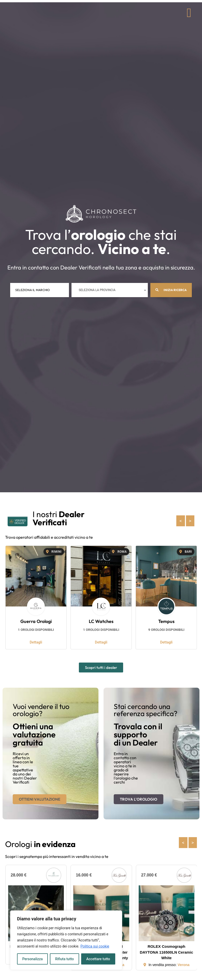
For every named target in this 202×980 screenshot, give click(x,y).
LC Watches (101, 621)
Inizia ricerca (171, 290)
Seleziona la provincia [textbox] (97, 290)
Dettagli (36, 642)
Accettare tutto (98, 959)
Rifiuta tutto (65, 959)
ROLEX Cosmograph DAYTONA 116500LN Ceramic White (167, 952)
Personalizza (32, 959)
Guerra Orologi (36, 621)
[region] (66, 940)
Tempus (166, 621)
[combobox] (110, 290)
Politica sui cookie (95, 946)
